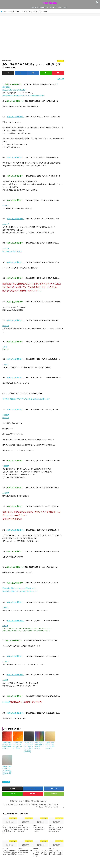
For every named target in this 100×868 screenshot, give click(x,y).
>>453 (4, 626)
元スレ (60, 79)
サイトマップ (53, 7)
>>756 (5, 661)
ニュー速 (7, 781)
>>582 (5, 466)
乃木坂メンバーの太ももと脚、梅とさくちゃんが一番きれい (18, 745)
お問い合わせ (35, 7)
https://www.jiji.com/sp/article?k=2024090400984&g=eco (23, 96)
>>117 (5, 418)
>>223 (5, 224)
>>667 (5, 607)
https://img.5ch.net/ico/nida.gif (13, 90)
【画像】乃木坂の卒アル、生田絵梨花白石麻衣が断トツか (7, 745)
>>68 (4, 680)
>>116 (5, 326)
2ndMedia (50, 3)
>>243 (5, 248)
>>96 (4, 347)
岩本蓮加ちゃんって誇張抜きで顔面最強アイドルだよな (39, 745)
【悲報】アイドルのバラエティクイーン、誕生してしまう (50, 745)
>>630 (5, 702)
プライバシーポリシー (63, 7)
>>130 (5, 493)
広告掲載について (44, 7)
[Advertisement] (33, 38)
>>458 (5, 364)
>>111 (5, 415)
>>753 (5, 206)
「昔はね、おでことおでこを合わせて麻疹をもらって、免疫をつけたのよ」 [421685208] (29, 747)
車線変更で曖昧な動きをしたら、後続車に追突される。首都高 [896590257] (7, 769)
